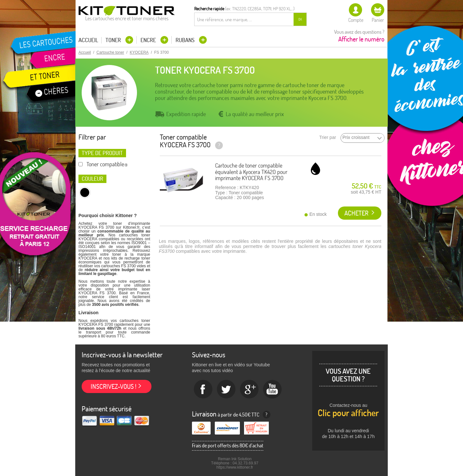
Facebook (203, 389)
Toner (114, 40)
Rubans (186, 40)
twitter (226, 389)
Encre (149, 40)
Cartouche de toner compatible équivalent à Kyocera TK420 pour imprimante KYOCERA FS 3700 (251, 172)
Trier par (328, 137)
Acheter (356, 213)
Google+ (250, 389)
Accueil (88, 40)
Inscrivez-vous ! (113, 386)
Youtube (273, 389)
